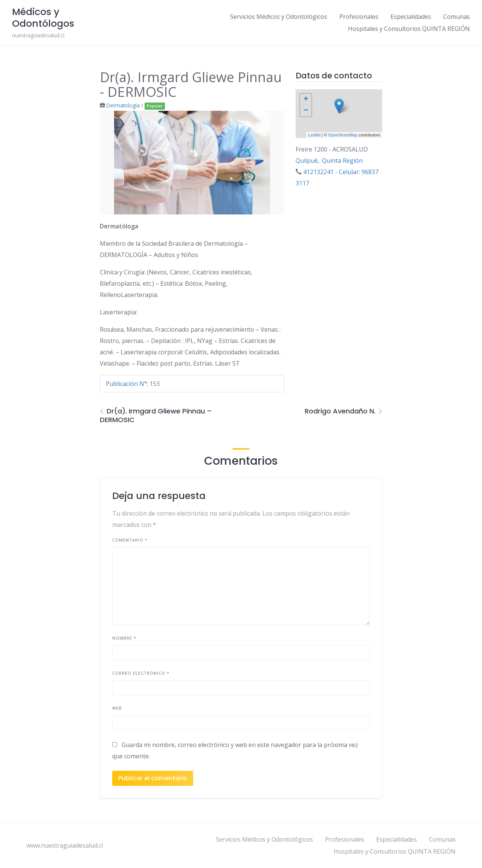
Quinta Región (342, 161)
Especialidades (411, 17)
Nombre (124, 638)
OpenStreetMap (343, 135)
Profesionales (359, 17)
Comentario (130, 540)
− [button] (306, 111)
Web (117, 708)
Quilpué (307, 161)
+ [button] (306, 100)
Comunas (457, 17)
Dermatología (123, 105)
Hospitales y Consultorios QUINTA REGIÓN (409, 29)
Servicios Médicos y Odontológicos (279, 17)
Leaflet (314, 135)
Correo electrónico (141, 673)
